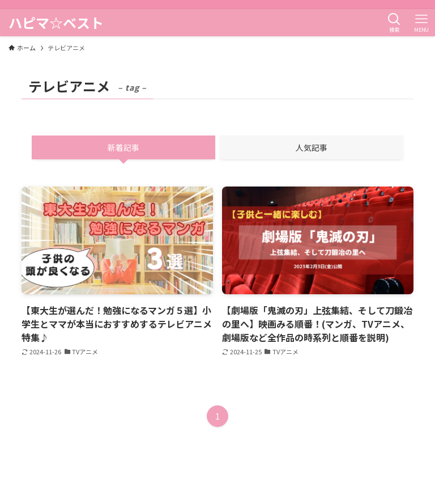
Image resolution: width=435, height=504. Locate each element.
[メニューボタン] (421, 23)
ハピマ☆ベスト (56, 23)
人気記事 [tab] (312, 147)
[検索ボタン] (394, 23)
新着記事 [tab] (123, 147)
